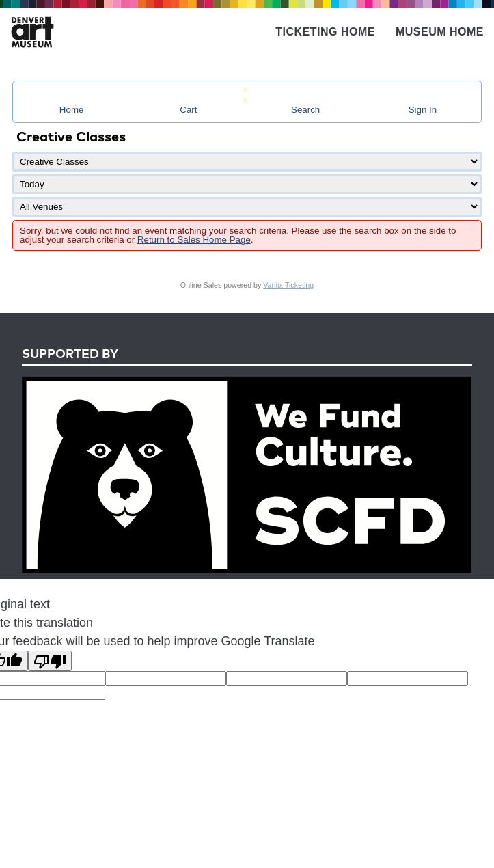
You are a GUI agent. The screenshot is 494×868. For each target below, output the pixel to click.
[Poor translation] (50, 661)
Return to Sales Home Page (194, 240)
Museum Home (440, 32)
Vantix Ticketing (288, 285)
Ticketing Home (325, 32)
